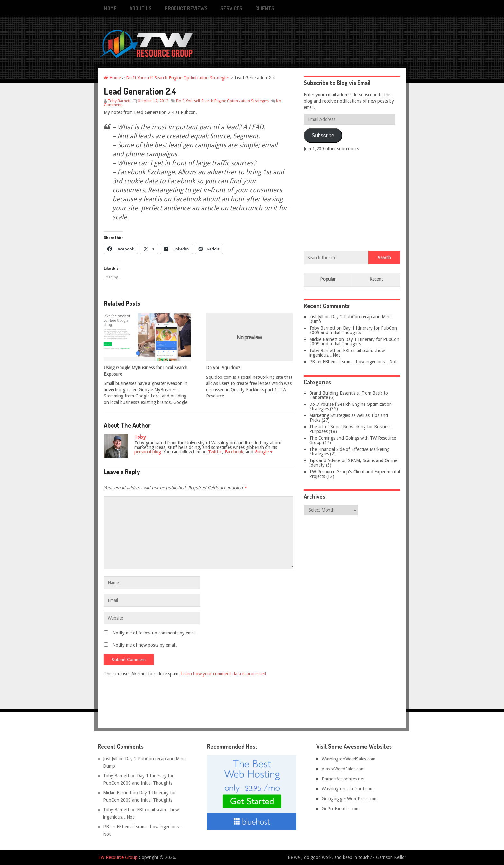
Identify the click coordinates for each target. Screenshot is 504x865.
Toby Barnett (119, 101)
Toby (140, 437)
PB (312, 362)
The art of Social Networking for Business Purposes (350, 429)
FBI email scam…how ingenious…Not (347, 353)
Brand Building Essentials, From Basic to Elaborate (349, 395)
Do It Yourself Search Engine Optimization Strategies (178, 78)
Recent (376, 279)
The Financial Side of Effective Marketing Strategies (349, 451)
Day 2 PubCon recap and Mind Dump (351, 319)
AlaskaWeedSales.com (343, 769)
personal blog (148, 452)
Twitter (215, 452)
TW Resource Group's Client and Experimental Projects (355, 474)
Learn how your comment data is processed (224, 674)
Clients (265, 8)
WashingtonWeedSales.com (349, 759)
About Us (141, 8)
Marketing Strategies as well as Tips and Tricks (349, 418)
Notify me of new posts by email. (145, 645)
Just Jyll (316, 317)
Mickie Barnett (323, 339)
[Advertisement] (352, 200)
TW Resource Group (118, 857)
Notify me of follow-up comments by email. (155, 633)
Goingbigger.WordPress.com (350, 799)
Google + (264, 452)
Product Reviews (186, 8)
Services (231, 8)
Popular (328, 279)
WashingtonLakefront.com (348, 789)
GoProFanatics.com (341, 809)
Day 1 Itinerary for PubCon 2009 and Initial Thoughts (353, 330)
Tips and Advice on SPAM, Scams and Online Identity (353, 463)
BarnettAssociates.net (343, 779)
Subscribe (323, 136)
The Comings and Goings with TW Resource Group (353, 440)
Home (110, 8)
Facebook (234, 452)
